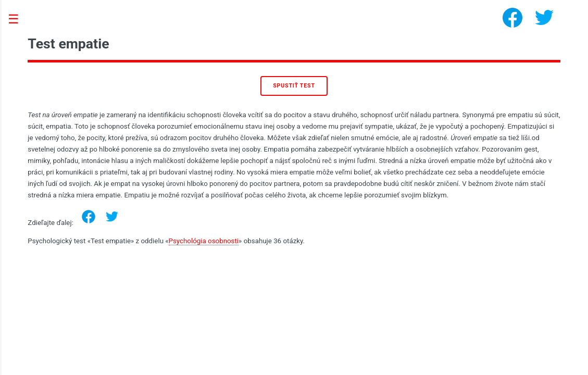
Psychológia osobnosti (204, 241)
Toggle (19, 20)
